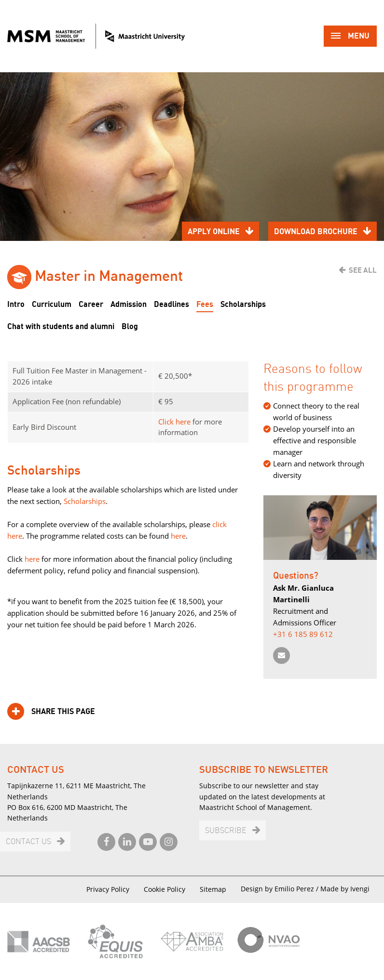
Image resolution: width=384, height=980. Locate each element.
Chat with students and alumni (61, 327)
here (177, 536)
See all (363, 270)
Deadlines (171, 305)
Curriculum (52, 305)
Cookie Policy (165, 889)
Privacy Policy (108, 889)
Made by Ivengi (345, 889)
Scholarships (243, 305)
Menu (350, 37)
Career (91, 305)
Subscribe (226, 831)
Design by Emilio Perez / (281, 889)
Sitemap (213, 889)
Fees (205, 305)
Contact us (28, 842)
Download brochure (316, 232)
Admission (129, 305)
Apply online (214, 232)
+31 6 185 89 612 (303, 634)
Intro (16, 305)
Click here (174, 422)
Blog (130, 327)
